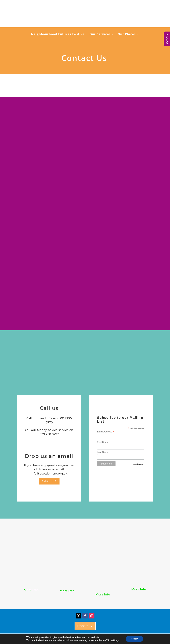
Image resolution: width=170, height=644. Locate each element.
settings (115, 640)
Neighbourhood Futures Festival (58, 34)
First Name (103, 442)
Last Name (103, 452)
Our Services (100, 34)
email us (49, 481)
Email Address (106, 432)
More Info (31, 590)
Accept (134, 639)
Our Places (127, 34)
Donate (83, 626)
